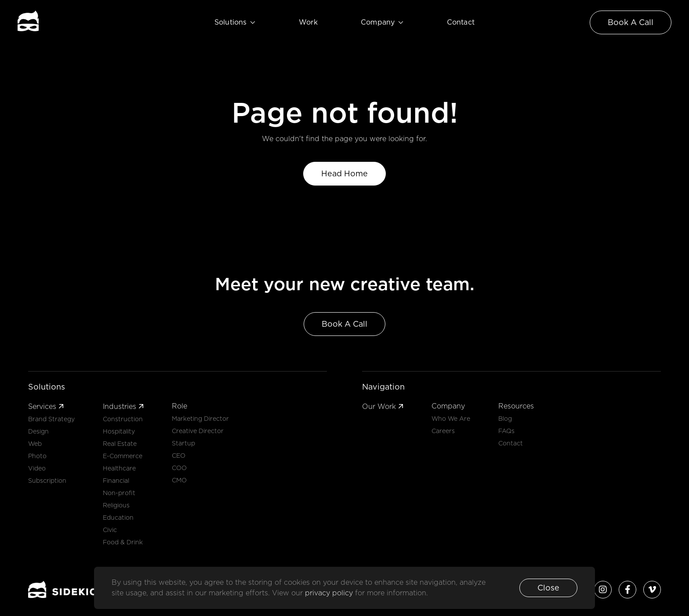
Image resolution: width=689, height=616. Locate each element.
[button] (548, 588)
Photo (37, 456)
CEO (179, 456)
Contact (461, 22)
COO (179, 468)
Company (382, 22)
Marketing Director (200, 419)
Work (308, 22)
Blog (505, 419)
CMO (179, 480)
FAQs (506, 431)
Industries (123, 406)
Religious (116, 505)
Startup (183, 443)
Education (118, 518)
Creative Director (198, 431)
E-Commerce (123, 456)
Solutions (235, 22)
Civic (110, 530)
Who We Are (451, 419)
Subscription (47, 481)
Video (37, 468)
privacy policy (330, 593)
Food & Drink (123, 542)
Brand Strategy (51, 419)
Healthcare (119, 468)
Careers (443, 431)
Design (38, 431)
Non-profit (119, 493)
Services (46, 406)
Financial (116, 481)
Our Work (383, 406)
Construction (123, 419)
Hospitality (119, 431)
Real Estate (120, 444)
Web (35, 444)
